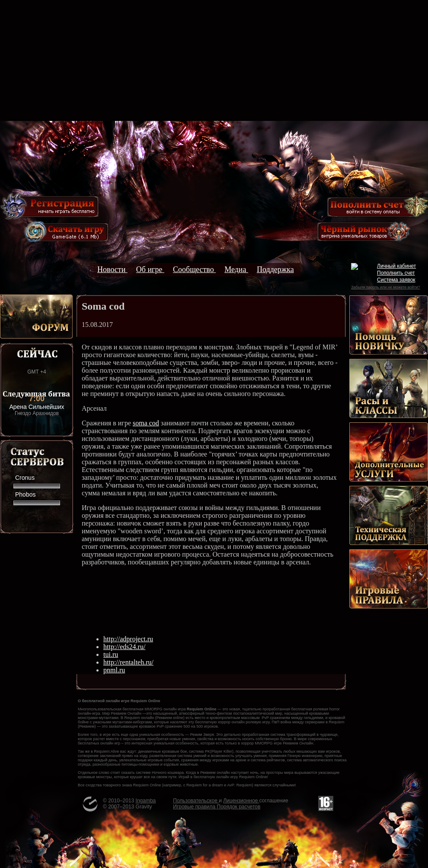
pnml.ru (114, 670)
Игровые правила (195, 807)
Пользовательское (196, 801)
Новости (112, 269)
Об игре (150, 269)
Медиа (236, 269)
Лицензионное (241, 801)
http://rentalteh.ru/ (128, 662)
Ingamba (146, 801)
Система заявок (396, 280)
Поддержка (275, 269)
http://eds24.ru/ (124, 647)
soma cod (146, 423)
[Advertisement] (214, 60)
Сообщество (194, 269)
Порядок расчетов (239, 807)
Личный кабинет (396, 266)
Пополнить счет (396, 273)
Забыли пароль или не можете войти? (385, 287)
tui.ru (111, 654)
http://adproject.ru (128, 639)
